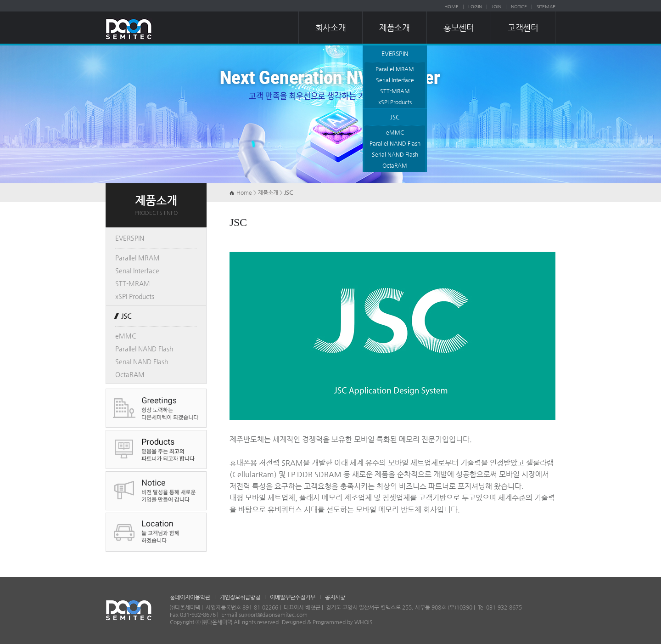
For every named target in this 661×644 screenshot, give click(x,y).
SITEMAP (546, 7)
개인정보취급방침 (240, 597)
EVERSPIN (395, 54)
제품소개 (394, 27)
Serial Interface (395, 80)
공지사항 (335, 597)
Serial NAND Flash (395, 154)
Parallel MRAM (395, 69)
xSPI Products (395, 102)
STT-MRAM (395, 91)
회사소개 (330, 27)
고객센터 (523, 27)
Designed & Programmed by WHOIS (327, 622)
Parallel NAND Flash (395, 143)
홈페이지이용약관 (190, 597)
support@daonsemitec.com (273, 615)
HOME (451, 7)
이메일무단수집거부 (293, 597)
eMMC (395, 132)
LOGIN (475, 7)
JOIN (496, 7)
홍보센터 (459, 27)
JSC (395, 117)
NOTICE (519, 7)
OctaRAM (395, 165)
